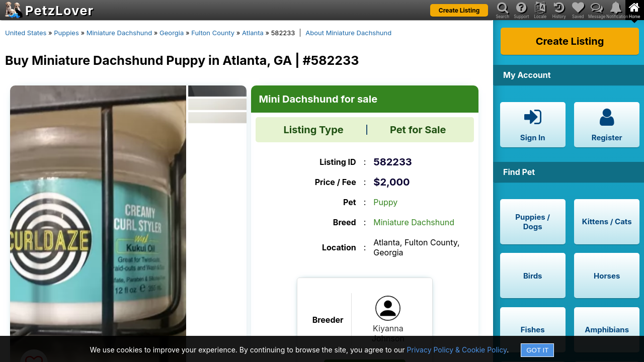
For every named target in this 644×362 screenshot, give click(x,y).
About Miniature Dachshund (348, 33)
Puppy (385, 202)
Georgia (172, 33)
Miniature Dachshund (119, 33)
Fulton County (213, 33)
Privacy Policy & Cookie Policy (457, 350)
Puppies (66, 33)
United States (26, 33)
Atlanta (253, 33)
